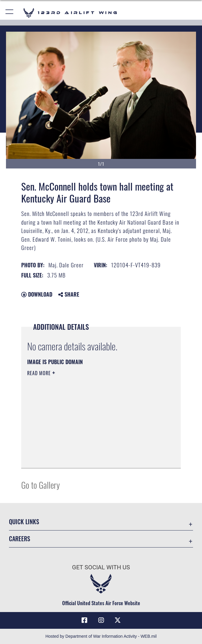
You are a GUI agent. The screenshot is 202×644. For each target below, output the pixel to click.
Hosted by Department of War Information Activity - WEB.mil (101, 636)
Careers (20, 539)
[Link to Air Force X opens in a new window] (118, 620)
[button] (10, 13)
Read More (40, 373)
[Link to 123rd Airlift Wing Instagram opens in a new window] (101, 620)
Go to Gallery (40, 485)
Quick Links (24, 522)
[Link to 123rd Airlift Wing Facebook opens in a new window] (84, 620)
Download (37, 294)
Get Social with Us (101, 567)
